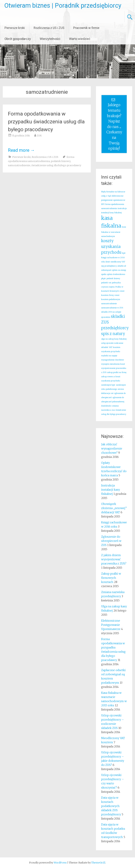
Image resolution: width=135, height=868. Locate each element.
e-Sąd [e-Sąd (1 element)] (109, 196)
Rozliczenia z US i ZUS (49, 28)
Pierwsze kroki (15, 28)
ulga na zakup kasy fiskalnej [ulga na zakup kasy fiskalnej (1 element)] (114, 339)
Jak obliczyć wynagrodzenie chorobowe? (112, 448)
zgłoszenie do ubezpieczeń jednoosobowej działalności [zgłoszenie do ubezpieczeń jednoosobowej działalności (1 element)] (113, 402)
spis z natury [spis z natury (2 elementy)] (113, 334)
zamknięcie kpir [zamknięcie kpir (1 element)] (108, 385)
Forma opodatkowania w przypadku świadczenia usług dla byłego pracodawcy (46, 122)
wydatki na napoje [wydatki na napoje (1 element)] (109, 356)
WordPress (60, 863)
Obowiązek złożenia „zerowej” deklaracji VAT (114, 508)
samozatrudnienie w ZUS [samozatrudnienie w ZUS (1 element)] (112, 308)
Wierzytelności (50, 39)
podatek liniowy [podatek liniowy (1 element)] (113, 279)
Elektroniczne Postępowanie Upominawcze (111, 625)
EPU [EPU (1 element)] (103, 204)
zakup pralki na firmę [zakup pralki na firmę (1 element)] (117, 372)
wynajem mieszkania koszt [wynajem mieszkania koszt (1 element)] (113, 364)
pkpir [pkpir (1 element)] (104, 279)
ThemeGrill (98, 863)
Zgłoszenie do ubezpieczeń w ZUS (111, 541)
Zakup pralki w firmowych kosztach (111, 578)
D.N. (39, 136)
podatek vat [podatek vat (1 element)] (106, 283)
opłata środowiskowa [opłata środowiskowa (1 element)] (116, 274)
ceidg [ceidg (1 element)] (103, 196)
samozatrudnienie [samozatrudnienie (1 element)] (109, 304)
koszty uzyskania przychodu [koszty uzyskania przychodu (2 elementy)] (111, 247)
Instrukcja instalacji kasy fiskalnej (111, 490)
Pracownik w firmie (86, 28)
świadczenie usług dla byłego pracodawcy (56, 165)
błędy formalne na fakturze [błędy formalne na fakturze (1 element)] (113, 192)
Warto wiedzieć (80, 39)
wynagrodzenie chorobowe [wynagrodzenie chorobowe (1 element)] (113, 360)
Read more (21, 150)
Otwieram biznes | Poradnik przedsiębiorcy (63, 6)
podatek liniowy (61, 161)
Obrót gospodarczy (18, 39)
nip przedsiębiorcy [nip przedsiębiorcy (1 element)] (109, 266)
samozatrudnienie (19, 165)
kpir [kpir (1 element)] (124, 253)
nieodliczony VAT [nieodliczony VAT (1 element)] (118, 262)
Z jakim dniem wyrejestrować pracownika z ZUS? (114, 559)
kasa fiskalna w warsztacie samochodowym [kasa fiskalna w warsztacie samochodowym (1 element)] (114, 232)
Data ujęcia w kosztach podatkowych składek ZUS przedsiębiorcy (111, 806)
